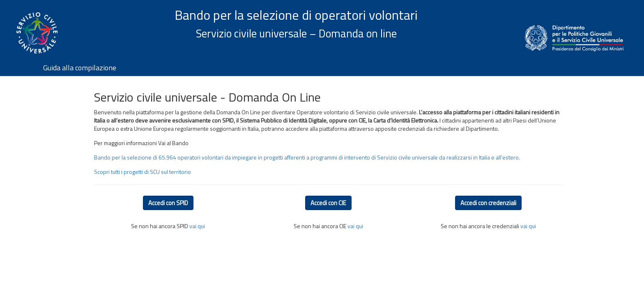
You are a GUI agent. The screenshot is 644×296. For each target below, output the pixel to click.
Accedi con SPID (168, 203)
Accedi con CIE (328, 203)
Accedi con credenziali (488, 203)
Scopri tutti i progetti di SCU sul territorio (143, 172)
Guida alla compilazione (80, 68)
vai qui (197, 226)
